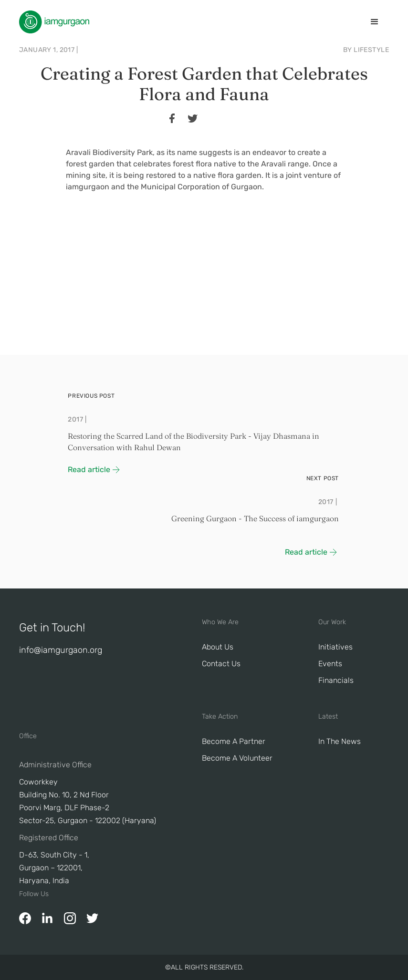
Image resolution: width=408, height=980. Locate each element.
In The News (340, 741)
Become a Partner (234, 741)
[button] (375, 22)
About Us (218, 647)
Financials (336, 680)
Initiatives (335, 647)
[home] (54, 22)
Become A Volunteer (237, 758)
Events (330, 664)
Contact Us (221, 664)
